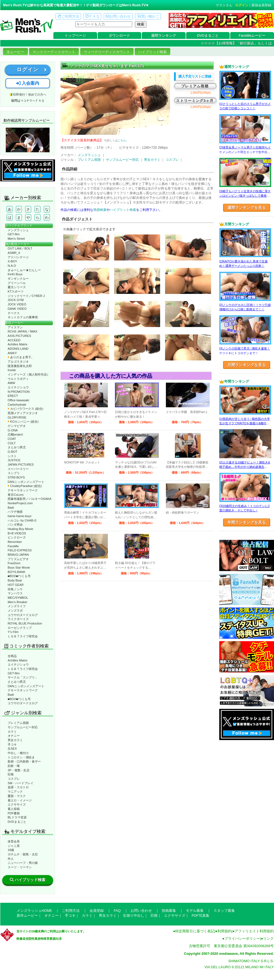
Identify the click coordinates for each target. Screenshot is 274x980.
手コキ (12, 744)
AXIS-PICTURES (19, 336)
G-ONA (13, 430)
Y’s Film (13, 632)
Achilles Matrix (18, 344)
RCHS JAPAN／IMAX (22, 331)
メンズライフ (17, 606)
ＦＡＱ (92, 16)
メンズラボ (15, 611)
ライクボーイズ (18, 619)
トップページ (75, 35)
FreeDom (14, 563)
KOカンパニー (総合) (23, 422)
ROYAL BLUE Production (25, 623)
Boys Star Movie (19, 568)
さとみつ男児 (17, 447)
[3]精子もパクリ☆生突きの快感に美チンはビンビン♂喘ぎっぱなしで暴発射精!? (245, 196)
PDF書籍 (14, 813)
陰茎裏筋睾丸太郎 (20, 366)
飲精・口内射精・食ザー (24, 761)
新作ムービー (27, 915)
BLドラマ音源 (17, 817)
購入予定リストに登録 (195, 76)
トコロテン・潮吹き (21, 757)
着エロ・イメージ (20, 800)
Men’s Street (16, 239)
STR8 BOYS (16, 477)
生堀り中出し (134, 915)
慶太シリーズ (17, 287)
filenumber (15, 542)
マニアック (15, 792)
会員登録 (97, 911)
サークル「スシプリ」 (23, 677)
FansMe (13, 546)
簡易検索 (100, 210)
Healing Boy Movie (20, 529)
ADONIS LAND (18, 349)
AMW (11, 383)
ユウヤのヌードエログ (23, 615)
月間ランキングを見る (247, 365)
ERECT (13, 396)
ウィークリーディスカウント (107, 52)
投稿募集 (169, 911)
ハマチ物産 (15, 512)
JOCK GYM (16, 300)
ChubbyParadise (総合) (25, 486)
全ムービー (15, 52)
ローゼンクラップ (20, 628)
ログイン (242, 5)
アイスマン (15, 327)
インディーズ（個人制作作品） (29, 374)
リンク (268, 939)
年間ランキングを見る (247, 522)
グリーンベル (17, 283)
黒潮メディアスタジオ (23, 413)
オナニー (14, 736)
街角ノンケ (15, 589)
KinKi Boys (15, 274)
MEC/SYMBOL (18, 598)
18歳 (11, 850)
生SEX (12, 749)
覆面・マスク (17, 796)
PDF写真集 (201, 915)
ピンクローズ (17, 537)
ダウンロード (119, 35)
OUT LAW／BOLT (20, 248)
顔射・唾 (14, 766)
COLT (12, 443)
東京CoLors (16, 495)
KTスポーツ (16, 291)
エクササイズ (17, 804)
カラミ (12, 732)
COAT (12, 439)
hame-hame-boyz (20, 516)
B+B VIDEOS (17, 533)
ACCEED (14, 340)
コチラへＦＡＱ (34, 101)
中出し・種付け (18, 753)
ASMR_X (14, 253)
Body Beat (15, 580)
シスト (12, 456)
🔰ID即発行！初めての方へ (28, 94)
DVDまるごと (208, 35)
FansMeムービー (252, 35)
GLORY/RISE (17, 417)
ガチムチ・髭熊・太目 (23, 854)
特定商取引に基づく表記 (195, 931)
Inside (12, 370)
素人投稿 (14, 809)
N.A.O (12, 266)
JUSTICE (14, 460)
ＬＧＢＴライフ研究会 (23, 636)
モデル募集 (195, 911)
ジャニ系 (14, 846)
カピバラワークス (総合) (25, 409)
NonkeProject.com (20, 503)
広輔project (15, 434)
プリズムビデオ (18, 559)
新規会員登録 (261, 5)
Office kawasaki (18, 400)
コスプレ (14, 779)
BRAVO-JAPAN (18, 555)
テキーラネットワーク (23, 490)
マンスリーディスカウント (54, 52)
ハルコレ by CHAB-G (22, 520)
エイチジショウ (18, 387)
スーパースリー (18, 469)
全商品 (12, 656)
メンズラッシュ (18, 230)
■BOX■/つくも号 (19, 576)
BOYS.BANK (17, 572)
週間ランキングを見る (247, 208)
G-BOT (12, 452)
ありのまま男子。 (21, 357)
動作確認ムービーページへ (28, 140)
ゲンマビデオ (17, 426)
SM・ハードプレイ (21, 783)
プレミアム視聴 (18, 723)
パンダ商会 (15, 525)
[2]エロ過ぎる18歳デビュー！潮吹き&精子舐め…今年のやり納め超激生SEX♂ (245, 467)
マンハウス (15, 593)
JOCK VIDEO (17, 304)
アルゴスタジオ (18, 362)
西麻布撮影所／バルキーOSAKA (30, 499)
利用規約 (224, 931)
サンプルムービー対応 (23, 727)
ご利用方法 (68, 16)
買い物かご (148, 16)
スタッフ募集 (224, 911)
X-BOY (12, 261)
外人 (11, 859)
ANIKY (12, 353)
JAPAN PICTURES (21, 465)
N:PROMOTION (19, 392)
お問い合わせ (118, 16)
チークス (14, 313)
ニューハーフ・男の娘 (23, 863)
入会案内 (28, 83)
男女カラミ (15, 740)
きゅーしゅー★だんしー (24, 270)
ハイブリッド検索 (152, 52)
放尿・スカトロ (18, 787)
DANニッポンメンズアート (26, 482)
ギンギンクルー (18, 279)
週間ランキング (164, 35)
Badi (11, 508)
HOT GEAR (16, 585)
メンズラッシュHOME (34, 911)
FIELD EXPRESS (20, 550)
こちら (122, 140)
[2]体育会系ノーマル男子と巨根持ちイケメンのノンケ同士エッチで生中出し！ (245, 152)
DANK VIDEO (17, 309)
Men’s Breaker (18, 602)
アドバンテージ (18, 257)
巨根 (11, 774)
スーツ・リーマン (20, 867)
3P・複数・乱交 (19, 770)
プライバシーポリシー (242, 939)
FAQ (117, 911)
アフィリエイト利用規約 (254, 931)
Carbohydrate (17, 405)
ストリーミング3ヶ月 (195, 101)
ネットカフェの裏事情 (23, 317)
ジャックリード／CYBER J (26, 296)
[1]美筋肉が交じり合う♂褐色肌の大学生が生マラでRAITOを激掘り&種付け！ (245, 423)
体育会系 (14, 841)
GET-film (14, 234)
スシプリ (14, 473)
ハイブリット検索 (123, 210)
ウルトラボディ (18, 379)
